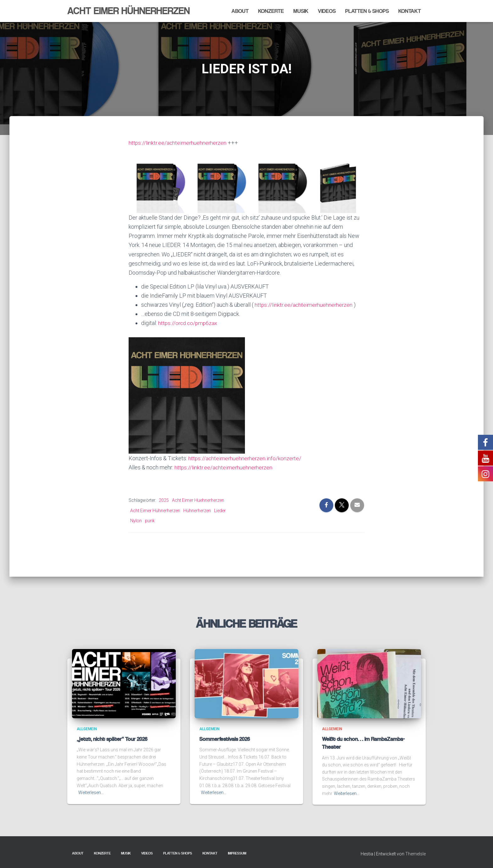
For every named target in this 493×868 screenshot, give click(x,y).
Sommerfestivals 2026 (225, 739)
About (240, 11)
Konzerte (271, 11)
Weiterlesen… (91, 792)
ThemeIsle (415, 854)
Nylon (136, 521)
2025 (164, 500)
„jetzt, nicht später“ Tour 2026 (112, 739)
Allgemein (87, 729)
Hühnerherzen (197, 510)
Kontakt (410, 11)
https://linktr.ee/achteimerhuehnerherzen (178, 143)
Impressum (237, 853)
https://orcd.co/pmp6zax (188, 323)
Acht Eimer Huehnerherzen (198, 500)
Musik (301, 11)
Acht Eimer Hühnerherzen (155, 510)
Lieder (220, 510)
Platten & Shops (367, 11)
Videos (327, 11)
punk (150, 521)
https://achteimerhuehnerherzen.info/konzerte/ (245, 458)
